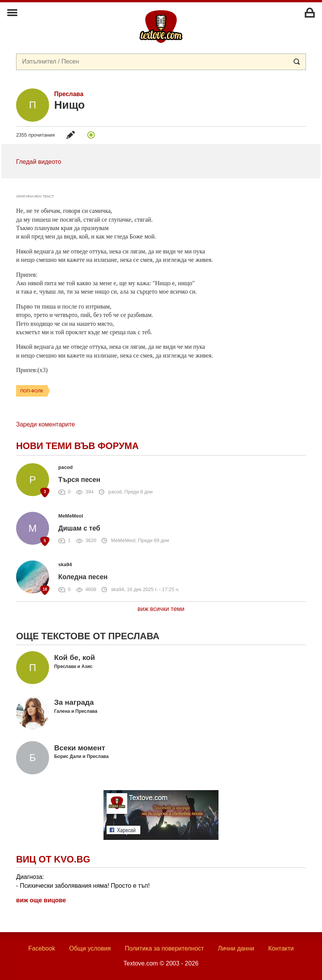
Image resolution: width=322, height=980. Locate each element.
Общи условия (90, 948)
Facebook (42, 948)
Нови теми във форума (77, 446)
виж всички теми (161, 609)
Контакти (281, 948)
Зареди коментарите (45, 424)
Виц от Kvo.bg (53, 859)
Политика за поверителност (164, 948)
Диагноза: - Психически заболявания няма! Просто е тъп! (83, 881)
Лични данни (236, 948)
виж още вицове (41, 900)
